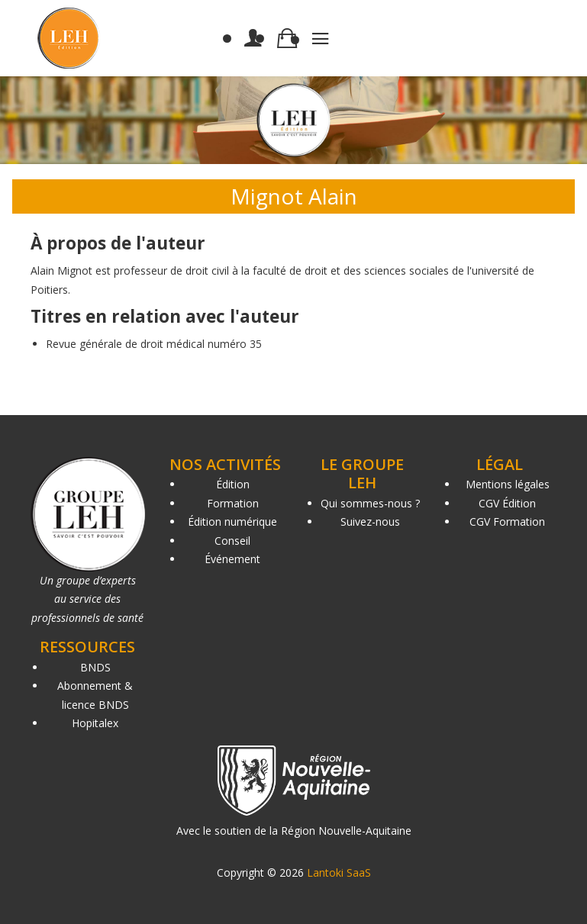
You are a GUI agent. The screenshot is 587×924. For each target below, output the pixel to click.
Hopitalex (95, 723)
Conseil (232, 541)
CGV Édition (507, 503)
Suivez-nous (370, 522)
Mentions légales (508, 484)
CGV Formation (507, 522)
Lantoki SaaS (339, 872)
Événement (232, 559)
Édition (233, 484)
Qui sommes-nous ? (370, 503)
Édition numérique (232, 522)
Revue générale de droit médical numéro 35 (154, 344)
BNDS (95, 667)
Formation (233, 503)
